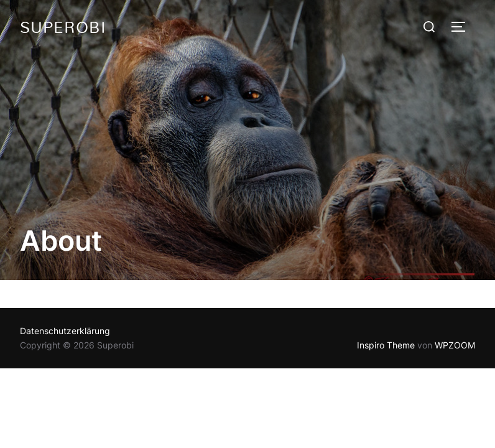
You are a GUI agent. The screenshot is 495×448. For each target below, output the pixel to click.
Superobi (63, 27)
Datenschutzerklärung (65, 331)
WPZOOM (455, 345)
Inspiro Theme (386, 345)
